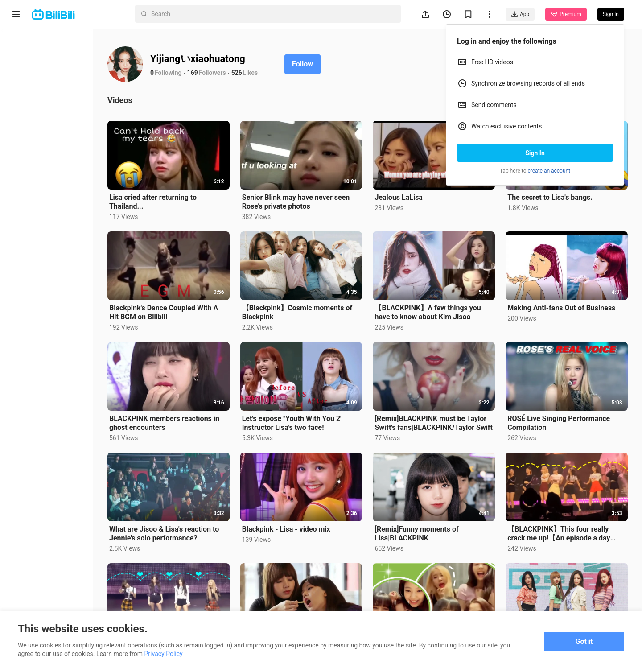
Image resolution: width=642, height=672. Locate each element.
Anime (32, 61)
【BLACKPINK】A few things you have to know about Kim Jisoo (442, 304)
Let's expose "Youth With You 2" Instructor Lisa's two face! (313, 411)
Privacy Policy (82, 572)
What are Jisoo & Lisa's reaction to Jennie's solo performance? (192, 518)
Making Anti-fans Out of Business (568, 300)
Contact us (56, 560)
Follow (331, 64)
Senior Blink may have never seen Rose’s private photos (317, 198)
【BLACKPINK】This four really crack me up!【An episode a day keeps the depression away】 (566, 518)
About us (23, 560)
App (520, 14)
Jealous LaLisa (413, 193)
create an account (549, 171)
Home (31, 39)
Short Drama (41, 82)
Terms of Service (34, 572)
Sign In (535, 153)
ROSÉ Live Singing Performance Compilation (566, 411)
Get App (87, 560)
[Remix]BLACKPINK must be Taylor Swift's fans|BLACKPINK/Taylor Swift (436, 411)
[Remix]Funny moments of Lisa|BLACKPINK (431, 518)
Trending (35, 103)
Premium (566, 14)
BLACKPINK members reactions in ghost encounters (192, 411)
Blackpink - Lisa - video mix (307, 513)
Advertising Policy (35, 583)
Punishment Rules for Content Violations (52, 599)
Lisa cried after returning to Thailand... (181, 198)
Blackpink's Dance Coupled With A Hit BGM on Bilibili (192, 304)
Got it (584, 641)
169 (221, 73)
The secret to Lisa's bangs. (557, 193)
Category (36, 125)
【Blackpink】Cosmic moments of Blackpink (318, 304)
